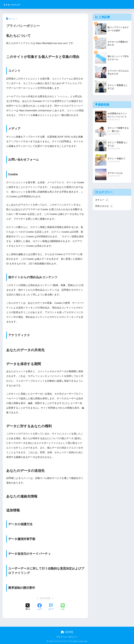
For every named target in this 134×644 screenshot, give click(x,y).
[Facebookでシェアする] (39, 607)
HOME (67, 632)
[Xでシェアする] (28, 607)
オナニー (102, 200)
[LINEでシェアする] (63, 607)
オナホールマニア (17, 4)
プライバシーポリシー (67, 637)
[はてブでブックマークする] (51, 607)
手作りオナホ (105, 206)
